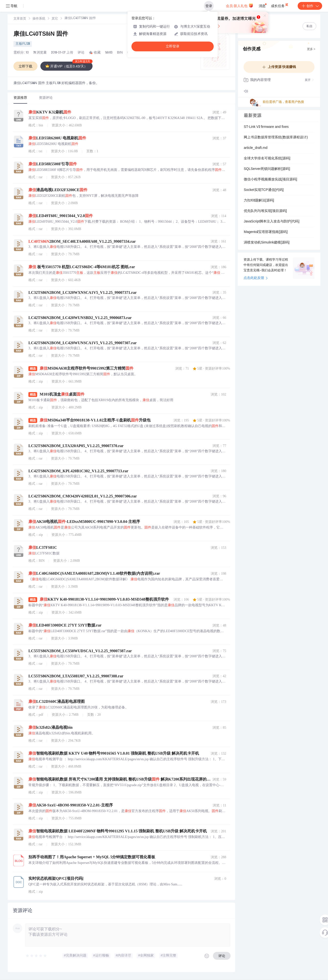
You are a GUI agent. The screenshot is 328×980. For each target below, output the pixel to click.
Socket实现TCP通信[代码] (264, 190)
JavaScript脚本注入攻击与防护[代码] (272, 222)
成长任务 (280, 5)
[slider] (36, 956)
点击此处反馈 (256, 278)
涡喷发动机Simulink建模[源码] (267, 243)
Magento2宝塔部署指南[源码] (266, 232)
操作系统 (39, 19)
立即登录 (173, 46)
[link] (20, 19)
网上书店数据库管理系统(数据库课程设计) (276, 138)
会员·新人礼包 (240, 5)
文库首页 (20, 19)
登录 (209, 6)
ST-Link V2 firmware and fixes (266, 127)
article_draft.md (256, 148)
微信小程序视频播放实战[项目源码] (270, 180)
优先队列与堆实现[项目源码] (265, 211)
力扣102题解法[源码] (259, 201)
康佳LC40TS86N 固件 (41, 34)
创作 (310, 6)
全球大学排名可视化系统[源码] (267, 159)
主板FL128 (23, 44)
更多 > (311, 49)
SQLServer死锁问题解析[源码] (267, 169)
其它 (55, 19)
